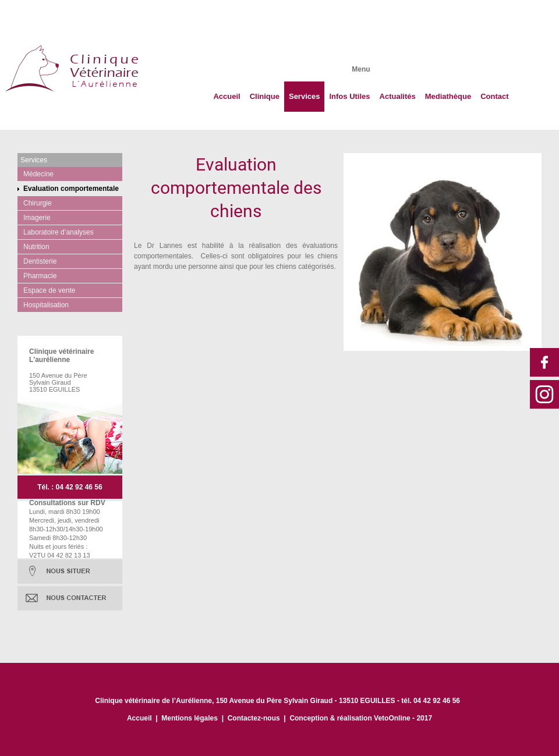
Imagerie (37, 218)
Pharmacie (40, 276)
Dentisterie (40, 261)
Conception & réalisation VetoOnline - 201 (359, 718)
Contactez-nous (254, 718)
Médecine (38, 174)
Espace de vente (49, 290)
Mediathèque (448, 96)
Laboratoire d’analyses (59, 232)
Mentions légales (190, 718)
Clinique (265, 96)
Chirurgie (38, 203)
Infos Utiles (349, 96)
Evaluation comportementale (71, 189)
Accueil (227, 96)
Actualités (398, 96)
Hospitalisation (46, 305)
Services (305, 96)
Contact (494, 96)
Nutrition (36, 247)
